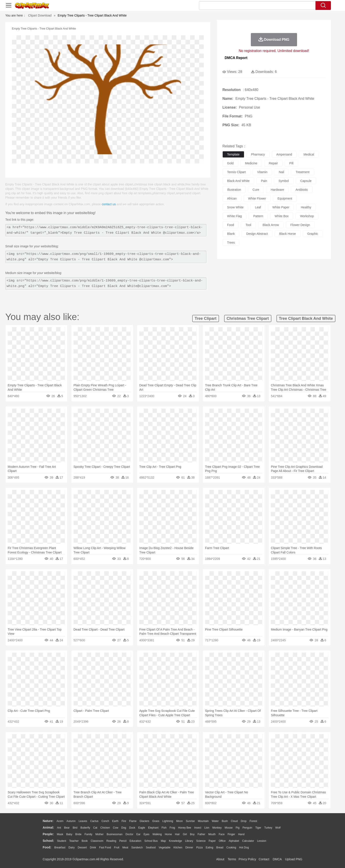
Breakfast (60, 848)
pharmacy (258, 154)
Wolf (278, 828)
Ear (139, 834)
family (88, 834)
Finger (231, 834)
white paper (281, 207)
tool (248, 225)
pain (264, 181)
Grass (156, 821)
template (233, 154)
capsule (306, 181)
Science (201, 841)
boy (192, 834)
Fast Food (105, 848)
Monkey (217, 828)
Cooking (231, 848)
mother (99, 834)
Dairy (72, 848)
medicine (251, 163)
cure (256, 190)
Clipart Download (40, 15)
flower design (300, 225)
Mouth (212, 834)
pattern (258, 216)
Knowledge (175, 841)
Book (85, 841)
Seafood (151, 848)
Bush (225, 821)
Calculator (248, 841)
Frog (172, 828)
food (231, 225)
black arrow (271, 225)
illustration (234, 190)
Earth (115, 821)
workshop (307, 216)
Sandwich (137, 848)
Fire (124, 821)
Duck (132, 828)
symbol (284, 181)
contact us (109, 204)
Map (163, 841)
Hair (177, 834)
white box (282, 216)
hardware (277, 190)
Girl (185, 834)
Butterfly (85, 828)
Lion (207, 828)
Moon (180, 821)
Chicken (105, 828)
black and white (238, 181)
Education (135, 841)
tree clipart (206, 318)
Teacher (74, 841)
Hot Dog (244, 848)
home (168, 834)
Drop (244, 821)
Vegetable (164, 848)
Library (189, 841)
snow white (235, 207)
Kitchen (178, 848)
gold (230, 163)
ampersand (284, 154)
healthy (306, 207)
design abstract (257, 234)
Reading (111, 841)
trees (231, 242)
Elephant (153, 828)
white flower (257, 198)
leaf (258, 207)
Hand (241, 834)
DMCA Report (236, 58)
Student (61, 841)
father (201, 834)
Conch (105, 821)
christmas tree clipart (248, 318)
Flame (133, 821)
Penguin (247, 828)
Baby (69, 834)
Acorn (60, 821)
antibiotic (302, 190)
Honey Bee (184, 828)
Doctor (129, 834)
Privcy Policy (247, 859)
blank (231, 234)
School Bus (151, 841)
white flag (234, 216)
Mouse (229, 828)
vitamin (262, 172)
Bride (78, 834)
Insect (198, 828)
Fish (164, 828)
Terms (232, 859)
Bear (67, 828)
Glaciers (144, 821)
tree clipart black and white (306, 318)
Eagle (142, 828)
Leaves (83, 821)
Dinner (189, 848)
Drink (93, 848)
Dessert (82, 848)
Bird (75, 828)
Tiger (258, 828)
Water (215, 821)
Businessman (115, 834)
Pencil (123, 841)
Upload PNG (294, 859)
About (220, 859)
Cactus (94, 821)
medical (309, 154)
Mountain (203, 821)
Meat (125, 848)
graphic (313, 234)
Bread (220, 848)
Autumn (71, 821)
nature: (48, 821)
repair (273, 163)
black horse (287, 234)
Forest (253, 821)
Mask (60, 834)
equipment (285, 198)
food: (47, 847)
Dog (124, 828)
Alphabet (234, 841)
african (232, 198)
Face (222, 834)
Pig (238, 828)
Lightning (168, 821)
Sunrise (190, 821)
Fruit (117, 848)
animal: (48, 827)
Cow (116, 828)
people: (48, 834)
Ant (59, 828)
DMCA (277, 859)
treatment (302, 172)
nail (281, 172)
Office (222, 841)
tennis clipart (236, 172)
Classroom (97, 841)
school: (48, 841)
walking (157, 834)
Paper (212, 841)
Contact (264, 859)
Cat (95, 828)
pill (291, 163)
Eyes (146, 834)
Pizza (199, 848)
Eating (209, 848)
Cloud (234, 821)
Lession (262, 841)
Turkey (268, 828)
